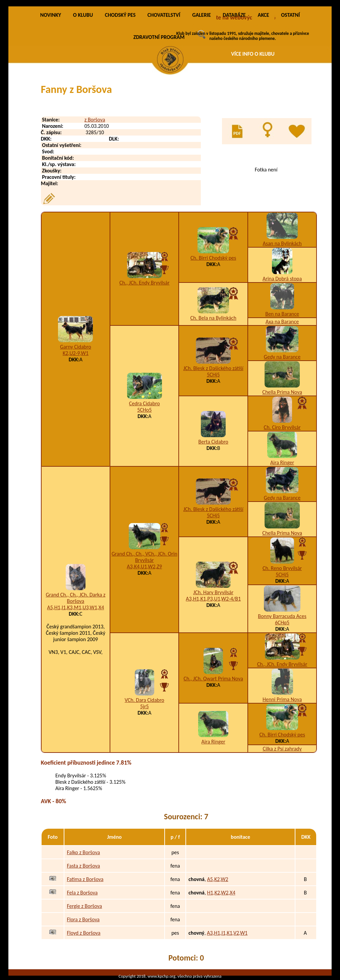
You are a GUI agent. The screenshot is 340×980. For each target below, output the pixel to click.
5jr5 (145, 706)
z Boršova (95, 120)
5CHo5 (144, 410)
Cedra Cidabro (145, 403)
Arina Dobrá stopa (282, 279)
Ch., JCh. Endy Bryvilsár (145, 283)
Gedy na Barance (282, 357)
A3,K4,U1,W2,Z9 (144, 566)
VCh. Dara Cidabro (145, 700)
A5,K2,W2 (218, 879)
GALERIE (202, 15)
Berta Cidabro (213, 442)
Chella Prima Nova (282, 392)
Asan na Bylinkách (282, 243)
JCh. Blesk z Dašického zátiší (213, 368)
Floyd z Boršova (83, 933)
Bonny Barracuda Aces (282, 616)
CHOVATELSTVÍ (164, 15)
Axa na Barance (282, 322)
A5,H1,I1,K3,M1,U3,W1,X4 (75, 607)
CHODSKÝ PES (120, 15)
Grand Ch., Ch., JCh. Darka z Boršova (75, 598)
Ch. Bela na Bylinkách (213, 318)
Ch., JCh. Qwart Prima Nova (213, 679)
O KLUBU (83, 15)
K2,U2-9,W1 (76, 353)
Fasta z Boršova (83, 866)
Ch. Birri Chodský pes (213, 258)
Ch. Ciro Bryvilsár (282, 427)
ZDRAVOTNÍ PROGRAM (159, 37)
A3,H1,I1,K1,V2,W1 (227, 933)
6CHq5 (282, 623)
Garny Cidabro (76, 347)
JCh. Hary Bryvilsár (213, 592)
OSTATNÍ (290, 15)
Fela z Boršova (82, 893)
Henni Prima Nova (282, 699)
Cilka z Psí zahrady (282, 749)
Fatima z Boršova (85, 879)
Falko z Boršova (83, 852)
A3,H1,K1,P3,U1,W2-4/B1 (213, 599)
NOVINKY (51, 15)
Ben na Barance (282, 314)
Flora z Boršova (83, 919)
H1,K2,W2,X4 (221, 893)
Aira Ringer (282, 462)
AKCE (263, 15)
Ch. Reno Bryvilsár (282, 568)
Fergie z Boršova (84, 906)
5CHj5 (213, 375)
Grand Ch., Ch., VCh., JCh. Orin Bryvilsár (145, 557)
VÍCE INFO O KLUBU (253, 54)
